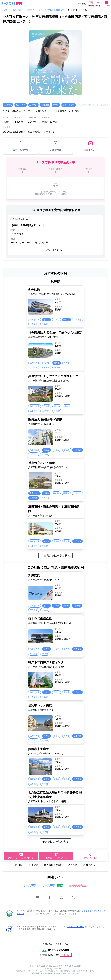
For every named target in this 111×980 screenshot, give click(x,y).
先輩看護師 (55, 146)
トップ (4, 10)
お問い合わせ (90, 865)
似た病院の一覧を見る (55, 842)
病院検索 (17, 10)
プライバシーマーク (75, 927)
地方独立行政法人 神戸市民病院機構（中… (46, 10)
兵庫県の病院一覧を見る (55, 556)
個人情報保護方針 (53, 865)
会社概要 (19, 865)
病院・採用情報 (20, 146)
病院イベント (91, 146)
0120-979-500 (58, 950)
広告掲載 (73, 865)
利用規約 (34, 865)
